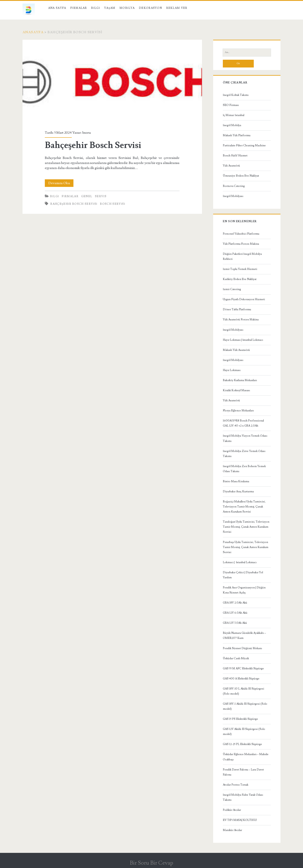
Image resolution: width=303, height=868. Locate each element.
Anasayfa (33, 32)
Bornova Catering (234, 186)
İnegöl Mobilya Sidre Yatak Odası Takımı (243, 797)
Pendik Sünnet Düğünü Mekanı (242, 648)
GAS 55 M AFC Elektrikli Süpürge (243, 669)
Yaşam (110, 8)
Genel (87, 196)
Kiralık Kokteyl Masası (236, 390)
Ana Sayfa (57, 8)
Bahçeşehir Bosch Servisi (112, 82)
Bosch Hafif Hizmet (235, 156)
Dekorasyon (150, 8)
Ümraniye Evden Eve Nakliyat (241, 176)
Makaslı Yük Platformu (237, 135)
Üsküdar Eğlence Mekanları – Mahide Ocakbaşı (246, 757)
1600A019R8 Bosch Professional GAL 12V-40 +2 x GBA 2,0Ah (243, 423)
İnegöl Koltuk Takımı (236, 95)
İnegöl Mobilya (232, 125)
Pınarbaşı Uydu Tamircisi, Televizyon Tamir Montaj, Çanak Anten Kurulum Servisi (246, 547)
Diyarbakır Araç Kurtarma (238, 491)
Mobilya (127, 8)
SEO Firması (231, 105)
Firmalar (79, 8)
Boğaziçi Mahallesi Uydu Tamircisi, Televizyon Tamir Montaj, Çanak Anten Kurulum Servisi (244, 507)
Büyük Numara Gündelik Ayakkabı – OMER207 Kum (244, 635)
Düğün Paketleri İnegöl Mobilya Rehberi (242, 256)
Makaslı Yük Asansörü (236, 350)
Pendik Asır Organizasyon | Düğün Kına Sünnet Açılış (244, 590)
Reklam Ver (177, 8)
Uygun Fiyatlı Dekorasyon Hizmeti (244, 299)
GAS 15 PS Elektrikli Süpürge (240, 719)
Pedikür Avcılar (232, 810)
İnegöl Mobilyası (233, 196)
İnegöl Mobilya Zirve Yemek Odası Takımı (244, 454)
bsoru (87, 133)
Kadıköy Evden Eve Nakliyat (240, 279)
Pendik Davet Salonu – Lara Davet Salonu (243, 772)
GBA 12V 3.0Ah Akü (235, 623)
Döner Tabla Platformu (237, 309)
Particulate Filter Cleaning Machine (244, 145)
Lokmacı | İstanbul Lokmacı (240, 562)
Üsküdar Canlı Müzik (236, 658)
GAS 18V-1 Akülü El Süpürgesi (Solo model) (245, 706)
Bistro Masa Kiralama (236, 481)
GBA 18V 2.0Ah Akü (235, 603)
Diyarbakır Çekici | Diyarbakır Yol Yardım (243, 575)
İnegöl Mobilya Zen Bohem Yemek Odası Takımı (244, 469)
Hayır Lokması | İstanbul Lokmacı (243, 340)
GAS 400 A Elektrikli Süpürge (241, 679)
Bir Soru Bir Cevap (151, 863)
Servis (101, 196)
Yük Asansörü (231, 166)
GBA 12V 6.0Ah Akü (235, 613)
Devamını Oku (61, 183)
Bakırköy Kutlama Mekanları (240, 380)
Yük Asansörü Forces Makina (241, 320)
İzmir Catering (232, 289)
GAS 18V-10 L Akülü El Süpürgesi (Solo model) (243, 691)
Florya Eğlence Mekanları (238, 411)
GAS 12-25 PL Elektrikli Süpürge (242, 744)
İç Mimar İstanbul (234, 115)
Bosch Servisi (113, 204)
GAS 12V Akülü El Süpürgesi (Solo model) (244, 732)
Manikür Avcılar (232, 830)
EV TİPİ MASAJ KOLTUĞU (240, 820)
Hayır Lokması (232, 370)
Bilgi (96, 8)
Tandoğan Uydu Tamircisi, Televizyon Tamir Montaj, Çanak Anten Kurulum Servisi (246, 527)
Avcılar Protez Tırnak (236, 785)
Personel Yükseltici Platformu (241, 234)
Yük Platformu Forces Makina (241, 244)
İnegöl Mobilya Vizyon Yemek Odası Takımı (245, 438)
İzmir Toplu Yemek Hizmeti (240, 269)
